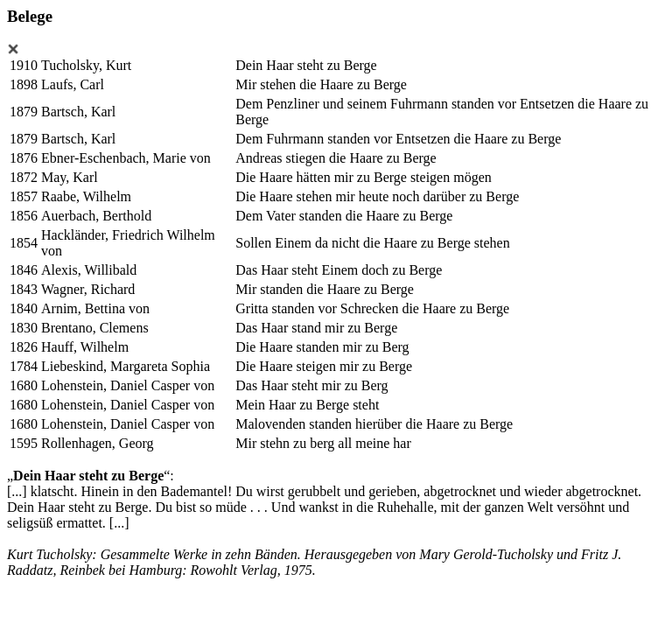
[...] (17, 491)
